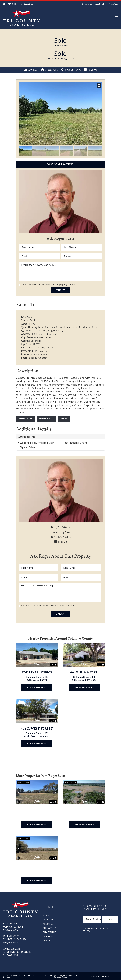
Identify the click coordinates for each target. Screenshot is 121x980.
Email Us (28, 4)
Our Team (48, 936)
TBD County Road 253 (37, 866)
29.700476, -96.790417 (46, 348)
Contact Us (49, 941)
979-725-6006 (10, 4)
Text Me (60, 542)
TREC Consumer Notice (66, 976)
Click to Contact (38, 358)
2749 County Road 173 (84, 810)
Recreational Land (67, 327)
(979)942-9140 (10, 942)
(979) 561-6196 (38, 354)
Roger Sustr (45, 351)
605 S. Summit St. (84, 672)
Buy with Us (50, 932)
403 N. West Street (37, 728)
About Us (48, 924)
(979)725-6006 (10, 930)
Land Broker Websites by (104, 976)
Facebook (100, 4)
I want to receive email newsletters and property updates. (49, 285)
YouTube (114, 4)
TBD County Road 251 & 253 (37, 810)
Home (46, 915)
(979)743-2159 (10, 955)
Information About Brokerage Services (58, 975)
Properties (49, 920)
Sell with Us (50, 928)
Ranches (50, 327)
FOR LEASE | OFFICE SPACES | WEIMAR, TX (37, 672)
